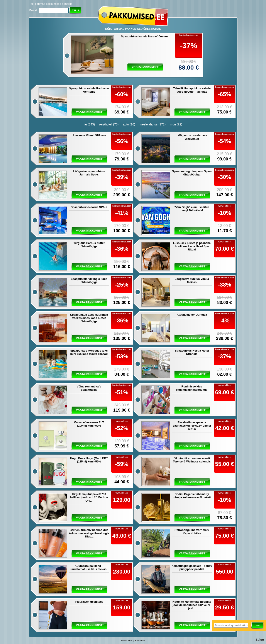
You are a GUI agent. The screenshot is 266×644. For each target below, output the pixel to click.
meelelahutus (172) (152, 124)
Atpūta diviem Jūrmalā (192, 315)
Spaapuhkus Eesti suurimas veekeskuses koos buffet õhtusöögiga (89, 318)
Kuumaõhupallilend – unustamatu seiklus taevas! (89, 567)
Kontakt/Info (126, 641)
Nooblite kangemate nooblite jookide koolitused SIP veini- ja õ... (192, 605)
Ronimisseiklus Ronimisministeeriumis (192, 388)
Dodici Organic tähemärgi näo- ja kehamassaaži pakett (192, 496)
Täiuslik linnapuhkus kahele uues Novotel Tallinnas (192, 90)
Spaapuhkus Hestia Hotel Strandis (192, 352)
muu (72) (176, 124)
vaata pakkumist (145, 67)
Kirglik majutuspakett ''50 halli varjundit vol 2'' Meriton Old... (89, 497)
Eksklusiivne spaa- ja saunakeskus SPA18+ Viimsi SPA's (192, 426)
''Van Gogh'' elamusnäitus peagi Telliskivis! (192, 209)
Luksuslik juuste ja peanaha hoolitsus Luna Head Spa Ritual (192, 246)
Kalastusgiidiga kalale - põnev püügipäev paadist (192, 567)
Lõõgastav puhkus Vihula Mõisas (192, 280)
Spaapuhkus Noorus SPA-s (89, 207)
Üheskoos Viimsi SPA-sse (89, 135)
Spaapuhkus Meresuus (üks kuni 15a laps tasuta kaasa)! (89, 352)
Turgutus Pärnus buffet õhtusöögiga (89, 245)
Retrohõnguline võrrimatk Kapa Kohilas (192, 532)
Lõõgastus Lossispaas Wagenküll (192, 137)
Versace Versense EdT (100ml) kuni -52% (89, 424)
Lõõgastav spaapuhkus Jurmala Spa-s (89, 173)
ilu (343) (89, 124)
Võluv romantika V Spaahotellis (89, 388)
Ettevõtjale (140, 641)
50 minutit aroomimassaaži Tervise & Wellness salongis (192, 460)
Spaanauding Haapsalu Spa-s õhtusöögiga (192, 173)
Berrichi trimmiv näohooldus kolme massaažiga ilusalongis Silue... (89, 533)
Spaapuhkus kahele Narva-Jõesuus (145, 36)
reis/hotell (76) (109, 124)
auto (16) (129, 124)
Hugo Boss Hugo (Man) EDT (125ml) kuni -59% (89, 460)
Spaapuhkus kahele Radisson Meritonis (89, 90)
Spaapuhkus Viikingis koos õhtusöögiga (89, 280)
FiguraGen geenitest (89, 602)
